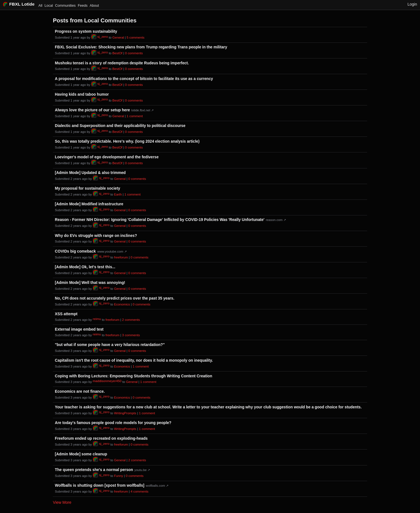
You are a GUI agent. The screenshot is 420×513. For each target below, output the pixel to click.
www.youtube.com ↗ (112, 251)
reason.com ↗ (276, 220)
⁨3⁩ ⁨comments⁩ (131, 335)
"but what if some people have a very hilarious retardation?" (110, 345)
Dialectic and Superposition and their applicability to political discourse (120, 126)
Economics (122, 304)
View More (62, 502)
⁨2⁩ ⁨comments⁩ (131, 320)
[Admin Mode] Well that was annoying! (90, 283)
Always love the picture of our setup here (92, 110)
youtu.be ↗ (142, 470)
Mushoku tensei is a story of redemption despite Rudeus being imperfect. (122, 63)
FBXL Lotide (19, 4)
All (40, 6)
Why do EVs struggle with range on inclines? (96, 236)
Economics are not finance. (80, 391)
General (118, 37)
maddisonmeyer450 (107, 381)
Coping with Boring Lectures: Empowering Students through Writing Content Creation (133, 376)
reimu (97, 319)
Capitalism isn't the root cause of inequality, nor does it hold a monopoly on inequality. (134, 360)
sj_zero (100, 37)
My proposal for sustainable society (87, 188)
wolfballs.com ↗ (157, 486)
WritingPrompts (125, 413)
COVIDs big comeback (75, 251)
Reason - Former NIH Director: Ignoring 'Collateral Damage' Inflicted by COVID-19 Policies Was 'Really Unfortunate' (160, 220)
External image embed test (79, 329)
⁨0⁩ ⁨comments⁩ (134, 53)
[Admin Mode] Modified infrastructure (89, 204)
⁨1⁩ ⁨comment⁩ (135, 116)
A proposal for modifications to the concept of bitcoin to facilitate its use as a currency (134, 79)
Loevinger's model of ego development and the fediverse (107, 157)
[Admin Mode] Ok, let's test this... (85, 267)
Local (49, 6)
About (94, 6)
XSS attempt (66, 314)
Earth (118, 194)
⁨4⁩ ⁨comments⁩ (139, 491)
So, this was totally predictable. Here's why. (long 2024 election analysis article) (127, 141)
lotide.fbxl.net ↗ (142, 110)
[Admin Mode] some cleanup (81, 454)
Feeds (83, 6)
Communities (65, 6)
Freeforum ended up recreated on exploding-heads (101, 438)
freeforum (121, 257)
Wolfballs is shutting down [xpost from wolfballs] (100, 485)
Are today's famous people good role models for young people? (113, 423)
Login (412, 4)
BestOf (118, 53)
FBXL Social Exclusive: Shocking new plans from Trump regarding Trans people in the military (141, 47)
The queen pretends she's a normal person (94, 470)
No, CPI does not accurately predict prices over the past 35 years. (115, 298)
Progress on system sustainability (86, 31)
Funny (118, 476)
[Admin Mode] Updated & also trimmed (90, 173)
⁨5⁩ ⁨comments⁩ (136, 37)
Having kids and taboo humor (82, 94)
